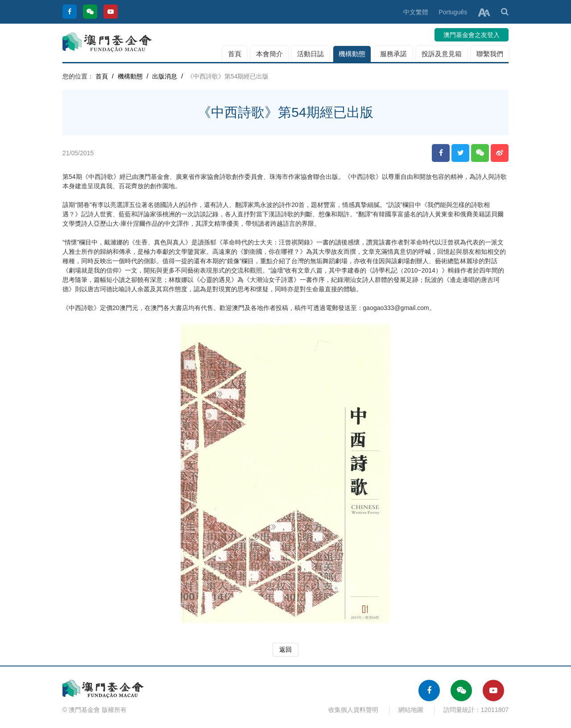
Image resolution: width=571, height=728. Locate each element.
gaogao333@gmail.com (396, 308)
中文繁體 (416, 12)
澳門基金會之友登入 (472, 35)
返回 (285, 649)
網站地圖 (411, 710)
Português (453, 12)
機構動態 (352, 54)
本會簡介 (269, 54)
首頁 (235, 54)
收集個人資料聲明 (353, 710)
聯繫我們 (490, 54)
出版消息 (165, 76)
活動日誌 (310, 54)
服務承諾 (393, 54)
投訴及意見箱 (442, 54)
